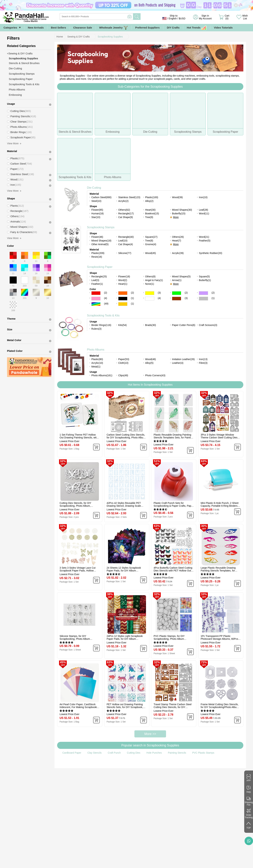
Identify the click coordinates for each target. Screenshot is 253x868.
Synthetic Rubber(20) (210, 253)
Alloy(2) (149, 201)
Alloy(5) (149, 363)
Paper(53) (124, 359)
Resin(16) (97, 257)
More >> (150, 734)
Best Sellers (59, 28)
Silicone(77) (125, 253)
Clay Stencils (94, 753)
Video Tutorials (223, 28)
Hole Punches (154, 753)
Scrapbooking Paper (100, 267)
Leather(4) (178, 363)
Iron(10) (203, 197)
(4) (106, 298)
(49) (106, 304)
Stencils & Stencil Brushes (24, 63)
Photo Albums (96, 350)
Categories (10, 28)
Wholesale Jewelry (114, 28)
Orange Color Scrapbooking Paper (123, 293)
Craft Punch (114, 753)
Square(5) (204, 276)
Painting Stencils (177, 753)
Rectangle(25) (99, 276)
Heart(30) (150, 210)
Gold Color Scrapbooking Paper (123, 304)
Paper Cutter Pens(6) (184, 325)
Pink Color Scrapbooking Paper (96, 299)
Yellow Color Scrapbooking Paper (150, 293)
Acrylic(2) (123, 201)
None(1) (150, 284)
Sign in (205, 17)
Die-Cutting (94, 188)
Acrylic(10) (97, 363)
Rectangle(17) (126, 213)
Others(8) (150, 276)
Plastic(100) (152, 197)
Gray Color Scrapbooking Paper (203, 299)
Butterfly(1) (205, 280)
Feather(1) (97, 284)
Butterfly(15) (179, 213)
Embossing (15, 95)
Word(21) (204, 237)
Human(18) (98, 213)
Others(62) (124, 210)
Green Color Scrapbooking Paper (177, 293)
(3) (159, 293)
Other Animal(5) (100, 244)
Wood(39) (177, 197)
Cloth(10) (123, 363)
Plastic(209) (98, 253)
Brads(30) (150, 325)
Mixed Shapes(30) (182, 210)
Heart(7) (176, 241)
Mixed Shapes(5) (181, 276)
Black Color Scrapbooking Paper (123, 299)
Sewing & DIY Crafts (78, 37)
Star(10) (96, 217)
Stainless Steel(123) (129, 197)
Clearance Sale (83, 28)
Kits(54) (122, 325)
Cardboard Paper (72, 753)
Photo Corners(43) (155, 375)
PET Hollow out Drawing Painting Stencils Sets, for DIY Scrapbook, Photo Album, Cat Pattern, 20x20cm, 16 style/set (126, 706)
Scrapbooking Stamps (101, 227)
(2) (106, 293)
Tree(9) (149, 217)
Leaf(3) (95, 280)
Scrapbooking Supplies (110, 37)
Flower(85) (97, 210)
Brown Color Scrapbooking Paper (177, 299)
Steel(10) (96, 201)
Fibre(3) (203, 363)
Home (60, 37)
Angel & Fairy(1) (154, 280)
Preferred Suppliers (147, 28)
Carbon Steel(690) (101, 197)
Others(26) (178, 237)
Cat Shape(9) (126, 217)
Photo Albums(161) (102, 375)
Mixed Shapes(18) (101, 241)
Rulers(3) (96, 329)
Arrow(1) (177, 280)
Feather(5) (205, 241)
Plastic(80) (97, 359)
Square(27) (151, 237)
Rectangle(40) (126, 237)
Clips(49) (123, 375)
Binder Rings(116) (101, 325)
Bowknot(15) (152, 213)
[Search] (111, 17)
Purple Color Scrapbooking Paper (203, 293)
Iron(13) (203, 359)
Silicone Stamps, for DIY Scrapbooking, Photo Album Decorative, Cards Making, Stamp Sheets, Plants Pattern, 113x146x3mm (78, 637)
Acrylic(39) (178, 253)
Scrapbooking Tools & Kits (103, 315)
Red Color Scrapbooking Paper (96, 293)
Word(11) (204, 213)
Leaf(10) (123, 241)
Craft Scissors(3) (208, 325)
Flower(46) (97, 237)
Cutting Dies (134, 753)
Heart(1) (123, 284)
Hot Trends (197, 28)
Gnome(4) (151, 244)
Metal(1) (96, 367)
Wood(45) (150, 253)
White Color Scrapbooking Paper (150, 299)
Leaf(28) (203, 210)
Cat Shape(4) (126, 244)
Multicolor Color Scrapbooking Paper (96, 304)
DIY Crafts (173, 28)
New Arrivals (36, 28)
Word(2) (123, 280)
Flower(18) (124, 276)
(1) (132, 298)
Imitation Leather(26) (183, 359)
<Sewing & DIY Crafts (20, 53)
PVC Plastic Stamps (203, 753)
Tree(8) (149, 241)
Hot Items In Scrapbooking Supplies (150, 385)
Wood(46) (150, 359)
